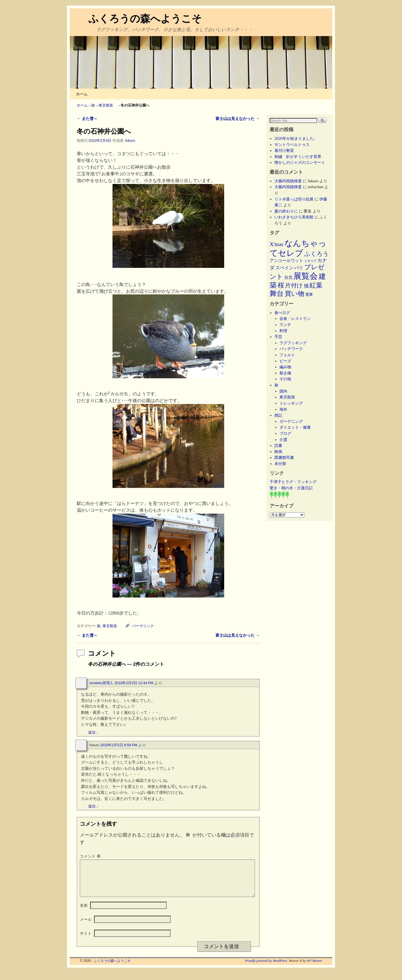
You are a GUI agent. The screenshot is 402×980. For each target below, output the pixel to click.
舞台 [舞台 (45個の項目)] (277, 293)
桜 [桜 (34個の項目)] (281, 285)
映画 (278, 452)
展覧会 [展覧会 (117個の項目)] (306, 276)
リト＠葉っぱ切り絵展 (294, 199)
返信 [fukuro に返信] (93, 806)
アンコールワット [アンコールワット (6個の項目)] (286, 261)
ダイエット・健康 (295, 427)
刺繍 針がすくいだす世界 (298, 157)
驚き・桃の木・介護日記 (291, 488)
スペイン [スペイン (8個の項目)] (284, 268)
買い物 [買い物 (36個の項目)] (295, 294)
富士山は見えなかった (238, 119)
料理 (283, 331)
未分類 (280, 464)
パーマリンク (143, 626)
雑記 (278, 415)
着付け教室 (284, 150)
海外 (283, 409)
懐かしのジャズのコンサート (300, 162)
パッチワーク (293, 349)
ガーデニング (291, 421)
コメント (91, 856)
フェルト (287, 355)
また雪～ (87, 119)
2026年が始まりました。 (296, 138)
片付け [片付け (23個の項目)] (294, 285)
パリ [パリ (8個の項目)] (299, 268)
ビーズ (285, 361)
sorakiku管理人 (101, 683)
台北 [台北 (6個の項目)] (288, 277)
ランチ (285, 325)
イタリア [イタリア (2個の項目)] (310, 261)
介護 (283, 440)
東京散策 (108, 105)
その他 (285, 379)
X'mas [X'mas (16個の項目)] (277, 244)
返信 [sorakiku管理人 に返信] (93, 732)
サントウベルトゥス (292, 145)
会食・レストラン (295, 318)
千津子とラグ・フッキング (293, 482)
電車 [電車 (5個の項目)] (309, 294)
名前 (84, 912)
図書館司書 (284, 457)
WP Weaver (314, 967)
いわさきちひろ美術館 (294, 217)
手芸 (278, 337)
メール (86, 926)
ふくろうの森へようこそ (145, 19)
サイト (86, 940)
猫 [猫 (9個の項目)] (306, 286)
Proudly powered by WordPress (266, 967)
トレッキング (291, 403)
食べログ (282, 313)
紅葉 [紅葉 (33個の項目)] (316, 285)
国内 (283, 391)
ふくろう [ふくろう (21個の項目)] (317, 254)
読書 (278, 445)
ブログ (285, 433)
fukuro (130, 140)
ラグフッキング (293, 343)
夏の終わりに (286, 211)
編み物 (285, 367)
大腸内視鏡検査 (288, 181)
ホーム (82, 94)
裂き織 (285, 373)
